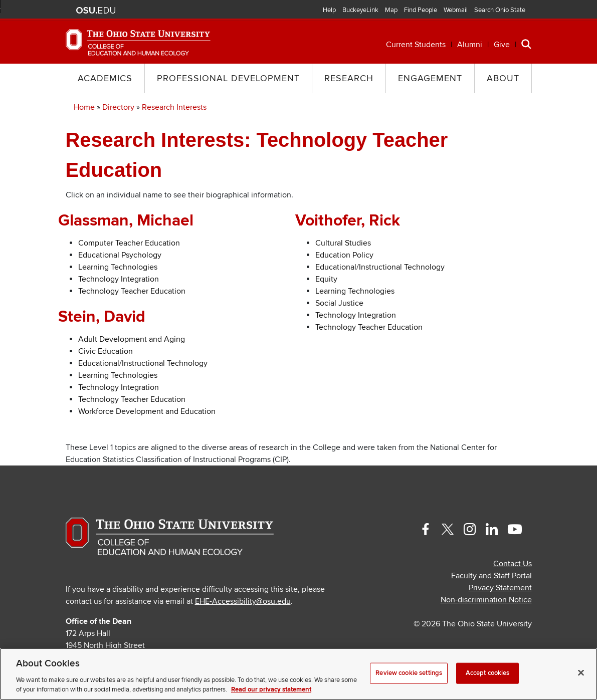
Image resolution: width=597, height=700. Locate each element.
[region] (298, 674)
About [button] (503, 78)
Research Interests (174, 107)
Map (391, 10)
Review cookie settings (409, 673)
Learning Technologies (118, 267)
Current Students (416, 45)
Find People (421, 10)
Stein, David (102, 317)
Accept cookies (488, 673)
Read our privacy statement (271, 689)
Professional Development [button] (228, 78)
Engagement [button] (430, 78)
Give (502, 45)
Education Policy (344, 255)
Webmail (456, 10)
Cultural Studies (343, 243)
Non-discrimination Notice (486, 600)
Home (84, 107)
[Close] (581, 673)
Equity (326, 279)
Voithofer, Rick (348, 221)
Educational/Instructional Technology (143, 363)
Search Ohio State (500, 10)
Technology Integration (119, 279)
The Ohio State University (96, 11)
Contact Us (513, 564)
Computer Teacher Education (129, 243)
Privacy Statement (500, 588)
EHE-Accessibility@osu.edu (243, 601)
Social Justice (339, 303)
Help (329, 10)
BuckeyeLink (360, 10)
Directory (118, 107)
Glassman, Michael (126, 221)
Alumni (470, 45)
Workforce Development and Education (147, 411)
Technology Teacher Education (132, 291)
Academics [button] (105, 78)
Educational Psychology (120, 255)
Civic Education (106, 351)
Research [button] (349, 78)
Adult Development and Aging (132, 339)
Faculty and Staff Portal (491, 576)
